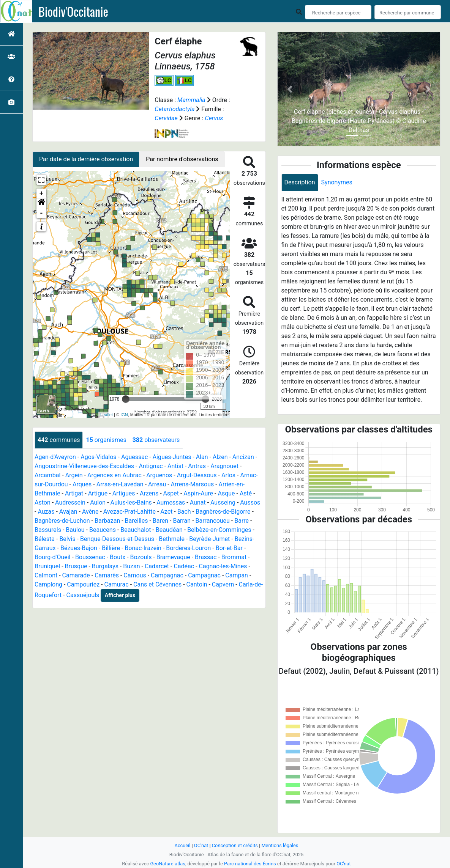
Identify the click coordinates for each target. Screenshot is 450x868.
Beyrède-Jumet (209, 539)
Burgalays (105, 566)
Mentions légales (280, 845)
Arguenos (159, 475)
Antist (175, 466)
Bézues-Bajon (79, 548)
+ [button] (42, 193)
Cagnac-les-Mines (223, 566)
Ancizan (243, 457)
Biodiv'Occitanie (73, 11)
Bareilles (137, 521)
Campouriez (83, 584)
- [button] (42, 213)
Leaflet (107, 415)
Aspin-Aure (198, 493)
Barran (182, 521)
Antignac (151, 466)
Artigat (74, 493)
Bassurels (48, 530)
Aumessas (171, 502)
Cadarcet (157, 566)
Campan (237, 575)
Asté (246, 493)
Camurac (117, 584)
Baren (160, 521)
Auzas (46, 512)
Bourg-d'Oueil (53, 557)
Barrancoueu (213, 521)
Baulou (75, 530)
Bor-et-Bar (229, 548)
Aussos (250, 502)
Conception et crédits (235, 845)
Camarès (107, 575)
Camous (135, 575)
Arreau (157, 484)
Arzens (149, 493)
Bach (184, 512)
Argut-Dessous (197, 475)
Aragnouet (224, 466)
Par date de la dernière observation (86, 159)
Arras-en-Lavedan (120, 484)
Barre (242, 521)
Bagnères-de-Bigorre (223, 512)
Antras (197, 466)
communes (59, 440)
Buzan (131, 566)
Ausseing (223, 502)
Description (300, 182)
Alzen (220, 457)
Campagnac (167, 575)
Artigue (98, 493)
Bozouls (141, 557)
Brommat (234, 557)
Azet (166, 512)
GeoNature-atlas (168, 864)
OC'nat (201, 845)
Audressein (70, 502)
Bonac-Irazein (143, 548)
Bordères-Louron (188, 548)
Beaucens (103, 530)
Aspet (171, 493)
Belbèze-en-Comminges (219, 530)
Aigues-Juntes (172, 457)
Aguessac (134, 457)
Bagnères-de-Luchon (62, 521)
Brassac (206, 557)
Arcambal (47, 475)
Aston (43, 502)
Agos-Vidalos (98, 457)
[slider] (126, 399)
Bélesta (45, 539)
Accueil (183, 845)
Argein (74, 475)
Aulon (98, 502)
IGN (124, 415)
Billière (111, 548)
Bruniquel (47, 566)
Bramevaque (173, 557)
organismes (106, 440)
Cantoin (197, 584)
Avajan (68, 512)
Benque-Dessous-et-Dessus (117, 539)
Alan (202, 457)
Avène (90, 512)
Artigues (124, 493)
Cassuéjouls (83, 595)
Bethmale (172, 539)
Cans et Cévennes (157, 584)
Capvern (223, 584)
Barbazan (107, 521)
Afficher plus (120, 595)
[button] (41, 203)
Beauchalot (136, 530)
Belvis (67, 539)
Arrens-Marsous (193, 484)
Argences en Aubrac (114, 475)
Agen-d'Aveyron (55, 457)
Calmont (46, 575)
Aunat (198, 502)
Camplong (48, 584)
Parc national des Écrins (250, 864)
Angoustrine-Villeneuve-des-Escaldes (84, 466)
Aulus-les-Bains (131, 502)
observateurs (156, 440)
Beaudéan (169, 530)
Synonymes (337, 182)
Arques (82, 484)
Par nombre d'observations (182, 159)
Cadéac (184, 566)
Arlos (228, 475)
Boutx (118, 557)
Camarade (76, 575)
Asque (226, 493)
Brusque (76, 566)
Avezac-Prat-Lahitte (129, 512)
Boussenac (90, 557)
